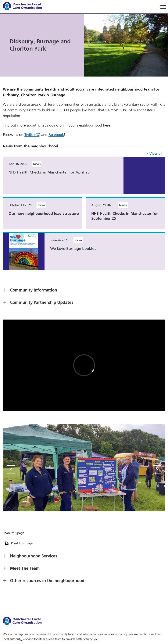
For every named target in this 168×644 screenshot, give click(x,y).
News (37, 164)
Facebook (56, 135)
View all (156, 154)
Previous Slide (11, 470)
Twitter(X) (32, 135)
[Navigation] (163, 7)
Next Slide (157, 470)
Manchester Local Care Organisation (24, 7)
